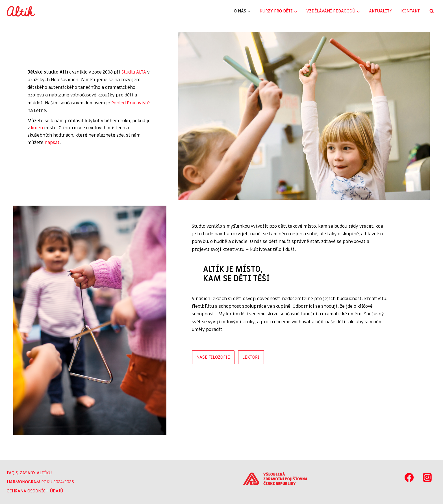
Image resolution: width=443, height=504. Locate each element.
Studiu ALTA (132, 77)
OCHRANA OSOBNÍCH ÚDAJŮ (35, 491)
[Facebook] (409, 477)
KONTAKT (411, 11)
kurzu (35, 125)
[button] (304, 117)
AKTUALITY (381, 11)
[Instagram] (427, 477)
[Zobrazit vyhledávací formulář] (432, 11)
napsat (50, 139)
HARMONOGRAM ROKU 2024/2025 (40, 482)
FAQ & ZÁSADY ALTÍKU (29, 473)
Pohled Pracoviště (96, 107)
